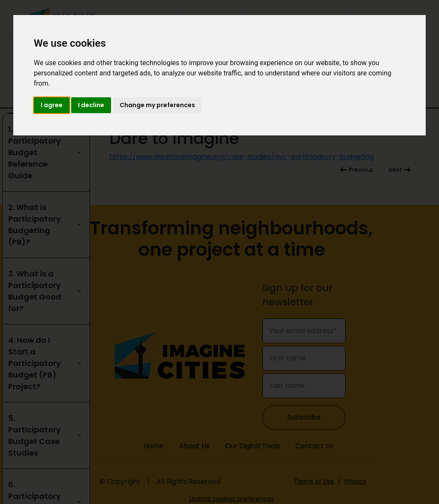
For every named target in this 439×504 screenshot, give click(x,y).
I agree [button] (52, 105)
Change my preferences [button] (157, 105)
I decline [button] (91, 105)
